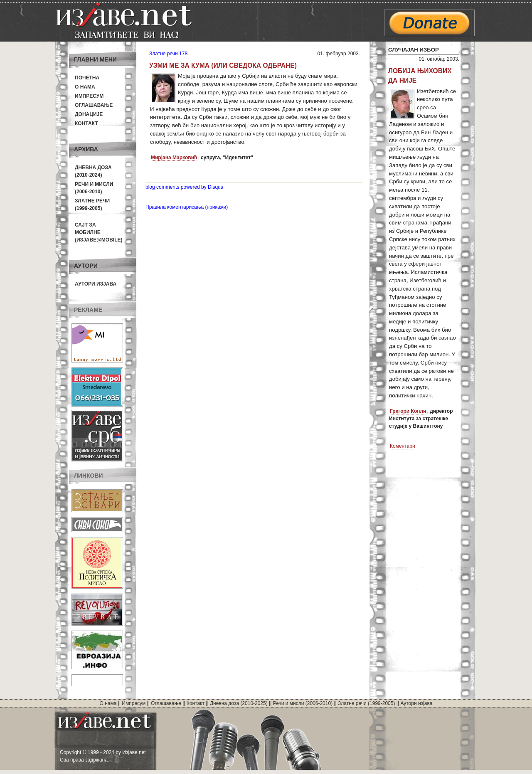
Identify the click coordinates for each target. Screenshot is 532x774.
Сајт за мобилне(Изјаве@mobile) (99, 232)
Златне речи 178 (168, 54)
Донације (89, 114)
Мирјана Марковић (174, 158)
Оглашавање (94, 105)
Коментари (403, 446)
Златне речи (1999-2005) (366, 703)
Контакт (86, 123)
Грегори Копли (408, 411)
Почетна (87, 78)
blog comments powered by (184, 187)
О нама (85, 87)
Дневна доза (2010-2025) (239, 703)
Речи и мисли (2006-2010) (303, 703)
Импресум (89, 96)
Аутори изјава (96, 284)
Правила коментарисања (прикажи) (187, 207)
